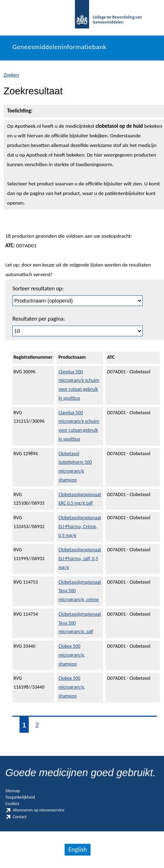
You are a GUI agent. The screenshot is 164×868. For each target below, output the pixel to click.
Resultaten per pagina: (39, 319)
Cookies (12, 803)
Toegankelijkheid (20, 797)
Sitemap (13, 791)
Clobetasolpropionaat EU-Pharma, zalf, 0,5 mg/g (80, 559)
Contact (16, 817)
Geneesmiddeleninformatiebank (59, 47)
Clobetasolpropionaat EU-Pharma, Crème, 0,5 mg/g (80, 527)
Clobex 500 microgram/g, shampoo (72, 655)
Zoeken (11, 75)
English (77, 849)
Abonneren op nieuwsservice (35, 810)
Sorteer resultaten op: (38, 288)
